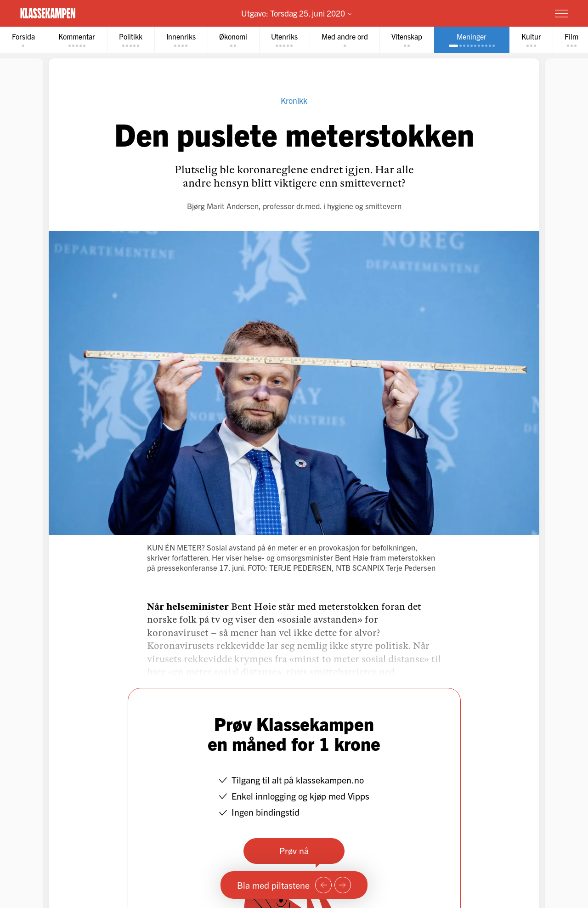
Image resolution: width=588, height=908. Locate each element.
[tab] (23, 40)
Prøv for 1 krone (507, 13)
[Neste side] (343, 885)
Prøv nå (294, 850)
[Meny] (561, 13)
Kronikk (294, 100)
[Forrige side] (323, 885)
